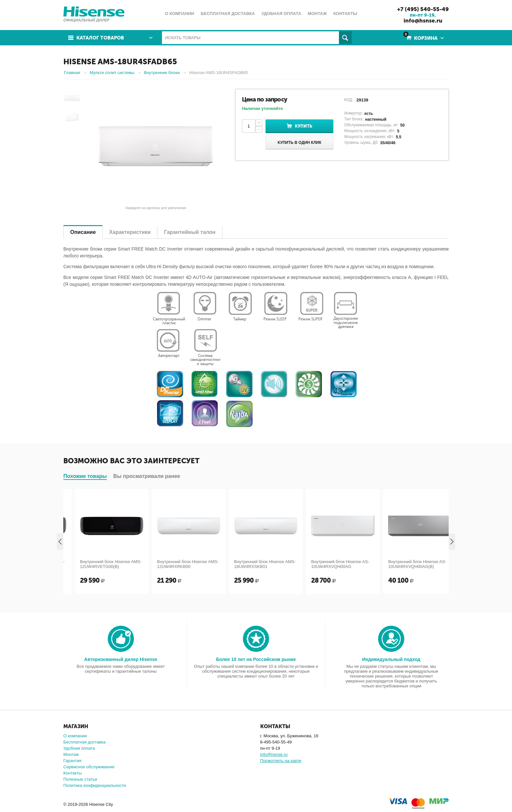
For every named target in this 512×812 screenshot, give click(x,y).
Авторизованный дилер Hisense (121, 659)
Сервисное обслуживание (89, 767)
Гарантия (72, 761)
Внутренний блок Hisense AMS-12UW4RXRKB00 (252, 564)
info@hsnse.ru (423, 21)
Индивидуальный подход (391, 659)
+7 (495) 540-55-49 (423, 9)
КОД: (349, 100)
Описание (83, 232)
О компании (75, 736)
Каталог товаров (100, 38)
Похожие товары (85, 476)
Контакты (72, 773)
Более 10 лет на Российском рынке (256, 659)
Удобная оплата (79, 748)
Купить (304, 126)
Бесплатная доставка (84, 742)
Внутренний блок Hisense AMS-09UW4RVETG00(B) (97, 564)
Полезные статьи (80, 779)
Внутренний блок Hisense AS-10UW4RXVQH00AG (404, 564)
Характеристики (130, 232)
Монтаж (71, 754)
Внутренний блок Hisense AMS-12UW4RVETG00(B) (175, 564)
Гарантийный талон (190, 232)
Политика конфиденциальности (95, 785)
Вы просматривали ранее (147, 476)
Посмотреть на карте (281, 761)
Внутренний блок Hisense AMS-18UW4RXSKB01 (329, 564)
